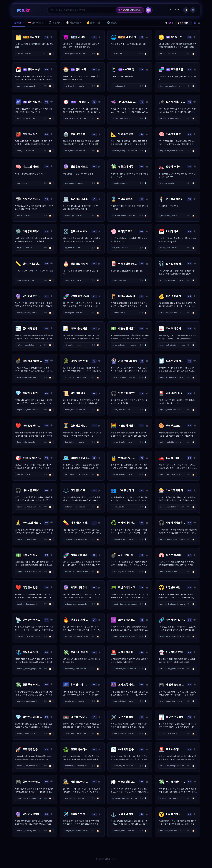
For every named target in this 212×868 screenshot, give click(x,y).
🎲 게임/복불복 (74, 23)
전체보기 (19, 23)
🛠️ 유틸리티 (55, 23)
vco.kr (23, 10)
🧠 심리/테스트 (36, 23)
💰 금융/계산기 (94, 23)
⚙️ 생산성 (112, 23)
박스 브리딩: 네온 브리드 (133, 10)
